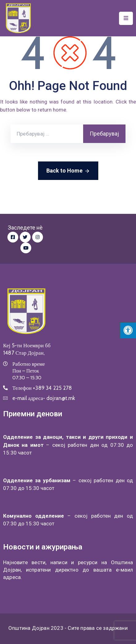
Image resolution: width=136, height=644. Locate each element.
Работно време (29, 364)
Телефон (42, 388)
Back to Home (68, 171)
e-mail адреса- (44, 398)
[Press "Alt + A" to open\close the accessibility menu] (128, 330)
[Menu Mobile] (126, 18)
